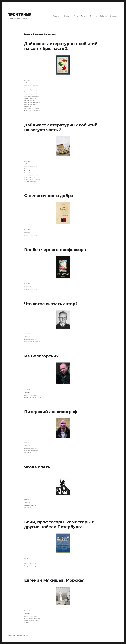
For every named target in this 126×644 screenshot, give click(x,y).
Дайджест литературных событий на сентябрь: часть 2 (61, 46)
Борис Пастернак (30, 171)
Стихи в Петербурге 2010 (32, 397)
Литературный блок (31, 104)
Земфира (27, 450)
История (27, 566)
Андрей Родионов (30, 90)
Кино (76, 16)
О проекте (114, 16)
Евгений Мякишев (30, 173)
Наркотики (35, 450)
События (104, 16)
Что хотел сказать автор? (51, 304)
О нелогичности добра (49, 196)
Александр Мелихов (31, 86)
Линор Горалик (29, 100)
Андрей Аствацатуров (32, 88)
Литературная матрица (32, 102)
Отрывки (67, 16)
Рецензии (57, 16)
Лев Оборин (35, 96)
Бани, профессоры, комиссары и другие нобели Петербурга (59, 524)
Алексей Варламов (31, 167)
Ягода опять (37, 467)
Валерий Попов (30, 92)
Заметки (84, 16)
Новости (94, 16)
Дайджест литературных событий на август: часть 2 (61, 127)
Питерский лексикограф (51, 412)
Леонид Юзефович (31, 98)
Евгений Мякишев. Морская (54, 580)
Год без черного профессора (55, 250)
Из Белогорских (41, 356)
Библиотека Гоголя (31, 169)
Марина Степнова (30, 177)
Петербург (28, 453)
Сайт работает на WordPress (19, 635)
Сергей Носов (36, 110)
